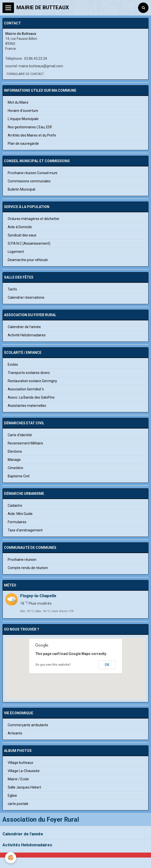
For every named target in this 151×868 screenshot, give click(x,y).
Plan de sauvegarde (23, 144)
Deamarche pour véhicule (28, 260)
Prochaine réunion (22, 560)
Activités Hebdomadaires (27, 845)
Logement (16, 252)
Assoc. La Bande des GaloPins (31, 397)
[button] (75, 675)
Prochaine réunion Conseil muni (33, 173)
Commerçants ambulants (28, 725)
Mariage (14, 460)
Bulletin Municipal (21, 189)
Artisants (15, 733)
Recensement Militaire (25, 443)
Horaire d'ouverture (23, 111)
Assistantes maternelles (27, 406)
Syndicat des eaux (22, 235)
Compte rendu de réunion (28, 568)
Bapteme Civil (19, 476)
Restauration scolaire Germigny (32, 381)
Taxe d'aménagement (25, 530)
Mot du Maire (18, 102)
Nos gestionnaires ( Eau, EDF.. (30, 127)
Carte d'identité (20, 435)
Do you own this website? (53, 665)
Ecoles (13, 364)
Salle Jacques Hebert (24, 787)
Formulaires (17, 522)
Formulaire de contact (25, 74)
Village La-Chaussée (24, 771)
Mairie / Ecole (18, 779)
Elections (15, 451)
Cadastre (15, 506)
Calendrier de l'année (23, 834)
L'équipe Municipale (23, 119)
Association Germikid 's (26, 389)
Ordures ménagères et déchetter (34, 219)
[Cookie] (11, 858)
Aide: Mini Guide (20, 514)
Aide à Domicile (20, 227)
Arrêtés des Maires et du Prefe (32, 135)
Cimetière (15, 468)
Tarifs (12, 289)
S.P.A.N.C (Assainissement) (29, 243)
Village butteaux (20, 763)
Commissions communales (29, 181)
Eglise (12, 796)
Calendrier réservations (26, 297)
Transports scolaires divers (29, 373)
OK (107, 665)
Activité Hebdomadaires (27, 335)
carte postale (18, 804)
